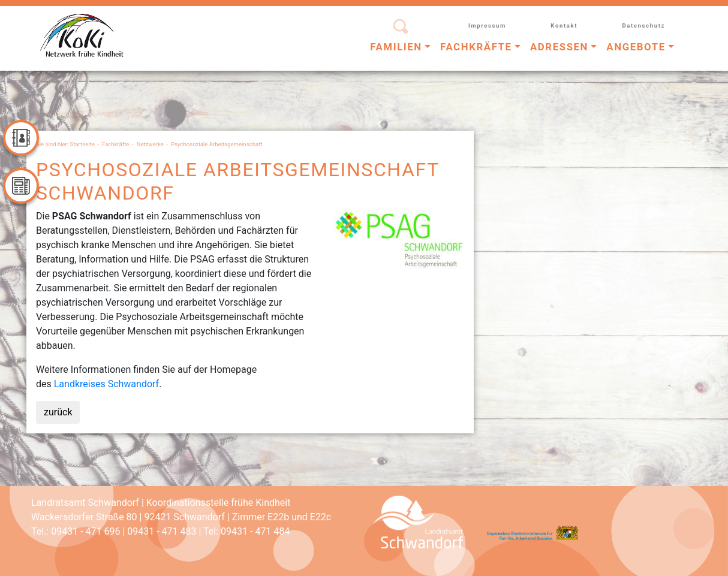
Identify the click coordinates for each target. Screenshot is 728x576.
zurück (58, 412)
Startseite (82, 144)
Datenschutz (643, 25)
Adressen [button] (559, 47)
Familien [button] (396, 47)
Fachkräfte (115, 144)
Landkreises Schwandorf (106, 384)
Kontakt (564, 25)
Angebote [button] (636, 47)
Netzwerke (150, 144)
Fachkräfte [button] (476, 47)
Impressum (487, 25)
